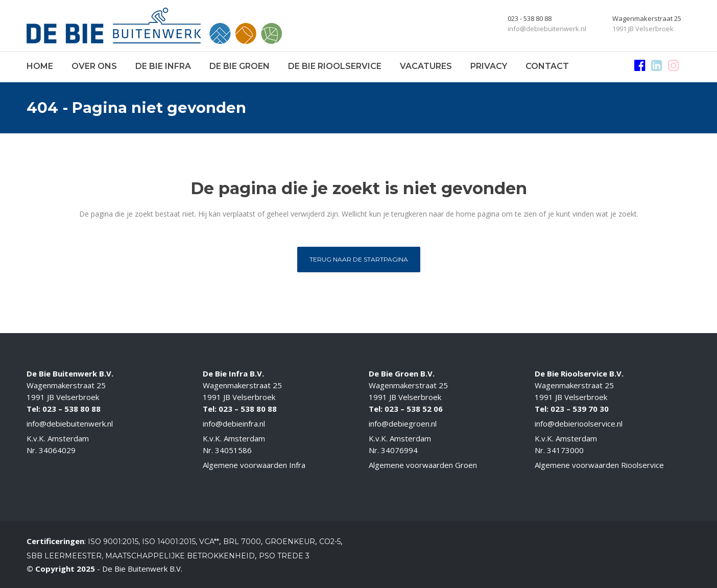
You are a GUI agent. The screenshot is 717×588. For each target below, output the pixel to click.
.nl (619, 424)
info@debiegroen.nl (403, 424)
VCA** (209, 542)
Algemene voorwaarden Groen (423, 465)
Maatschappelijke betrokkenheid (180, 556)
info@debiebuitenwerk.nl (70, 424)
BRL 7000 (242, 542)
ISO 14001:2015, (171, 542)
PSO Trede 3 (284, 556)
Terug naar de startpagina (359, 259)
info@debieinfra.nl (234, 424)
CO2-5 (330, 542)
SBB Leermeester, (65, 556)
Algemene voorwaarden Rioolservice (599, 465)
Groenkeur (290, 542)
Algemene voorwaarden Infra (254, 465)
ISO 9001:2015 (113, 542)
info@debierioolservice (575, 424)
